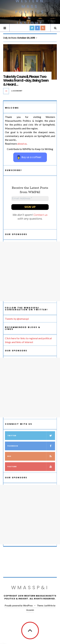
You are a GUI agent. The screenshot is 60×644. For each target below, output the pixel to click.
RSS (31, 456)
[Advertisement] (30, 271)
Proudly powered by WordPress (19, 605)
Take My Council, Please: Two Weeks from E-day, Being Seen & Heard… (26, 80)
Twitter (31, 436)
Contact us (40, 215)
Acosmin (30, 610)
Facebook (31, 446)
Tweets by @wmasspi (17, 319)
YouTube (31, 467)
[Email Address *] (30, 198)
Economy (18, 91)
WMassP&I (30, 588)
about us (22, 144)
